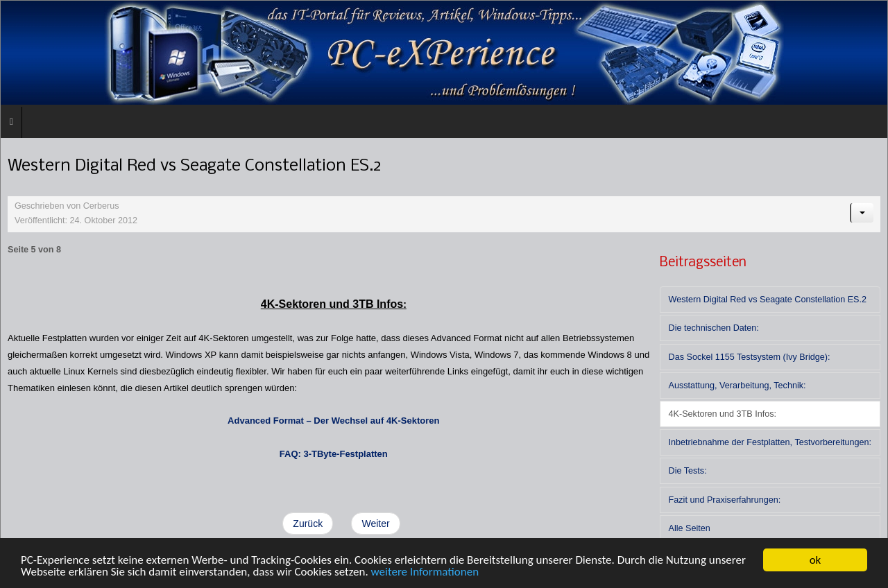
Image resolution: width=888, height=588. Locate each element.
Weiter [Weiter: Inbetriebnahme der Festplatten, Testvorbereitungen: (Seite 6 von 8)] (375, 524)
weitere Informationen (425, 572)
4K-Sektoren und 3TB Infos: (723, 414)
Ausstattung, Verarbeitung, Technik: (737, 386)
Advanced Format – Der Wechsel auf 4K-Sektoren (333, 421)
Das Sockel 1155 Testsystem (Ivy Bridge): (750, 357)
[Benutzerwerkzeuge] (862, 213)
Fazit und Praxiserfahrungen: (725, 500)
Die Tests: (688, 471)
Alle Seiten (690, 528)
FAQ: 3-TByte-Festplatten (334, 454)
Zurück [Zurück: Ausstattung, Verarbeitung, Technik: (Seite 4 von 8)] (308, 524)
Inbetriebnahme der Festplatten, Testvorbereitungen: (770, 442)
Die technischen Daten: (714, 328)
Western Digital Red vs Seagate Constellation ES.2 (768, 300)
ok (816, 560)
